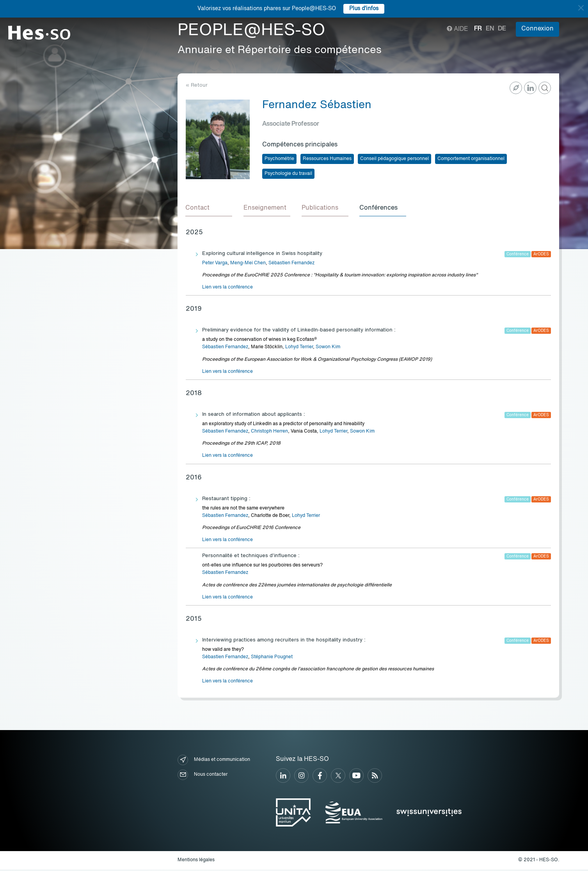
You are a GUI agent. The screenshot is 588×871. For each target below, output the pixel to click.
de (502, 29)
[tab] (209, 209)
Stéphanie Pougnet (272, 658)
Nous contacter (203, 776)
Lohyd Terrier (299, 348)
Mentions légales (196, 861)
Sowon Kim (328, 348)
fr (478, 29)
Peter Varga (215, 264)
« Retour (197, 85)
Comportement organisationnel (471, 159)
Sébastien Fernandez (291, 264)
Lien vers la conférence (227, 289)
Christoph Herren (269, 433)
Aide (457, 29)
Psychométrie (279, 159)
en (490, 29)
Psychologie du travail (288, 174)
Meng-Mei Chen (248, 264)
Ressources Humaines (327, 159)
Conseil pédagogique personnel (394, 159)
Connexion (537, 29)
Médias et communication (214, 761)
